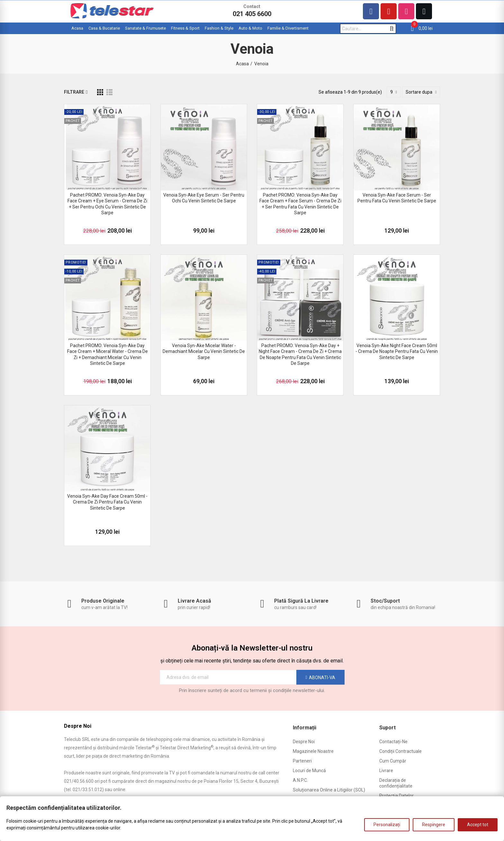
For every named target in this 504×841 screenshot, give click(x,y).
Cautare (392, 29)
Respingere (434, 825)
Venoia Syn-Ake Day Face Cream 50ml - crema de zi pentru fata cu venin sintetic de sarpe (107, 502)
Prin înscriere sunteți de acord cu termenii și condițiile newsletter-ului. (252, 690)
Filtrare (74, 92)
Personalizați (387, 825)
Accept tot (478, 825)
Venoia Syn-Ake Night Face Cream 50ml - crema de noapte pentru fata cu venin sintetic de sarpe (397, 351)
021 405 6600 (252, 14)
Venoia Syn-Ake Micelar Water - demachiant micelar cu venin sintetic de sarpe (204, 351)
